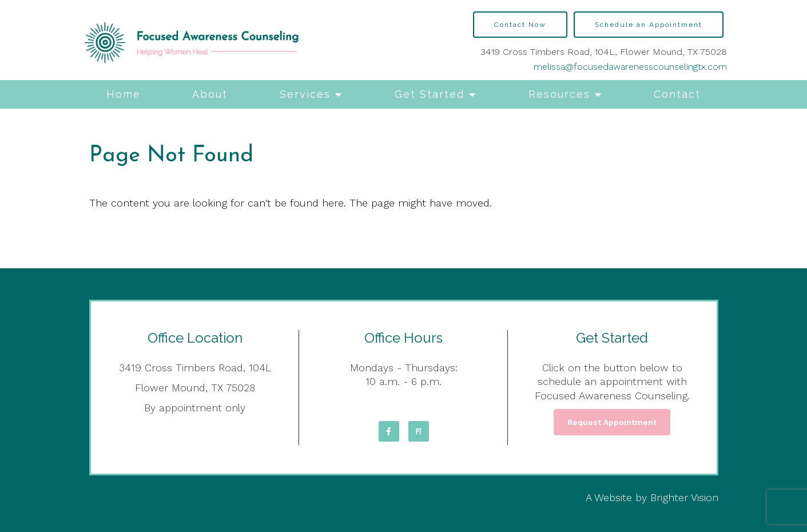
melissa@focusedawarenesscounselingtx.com (630, 67)
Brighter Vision (684, 497)
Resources (559, 94)
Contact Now (520, 25)
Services (305, 94)
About (210, 94)
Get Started (430, 94)
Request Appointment (612, 422)
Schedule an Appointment (649, 25)
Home (124, 94)
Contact (677, 94)
